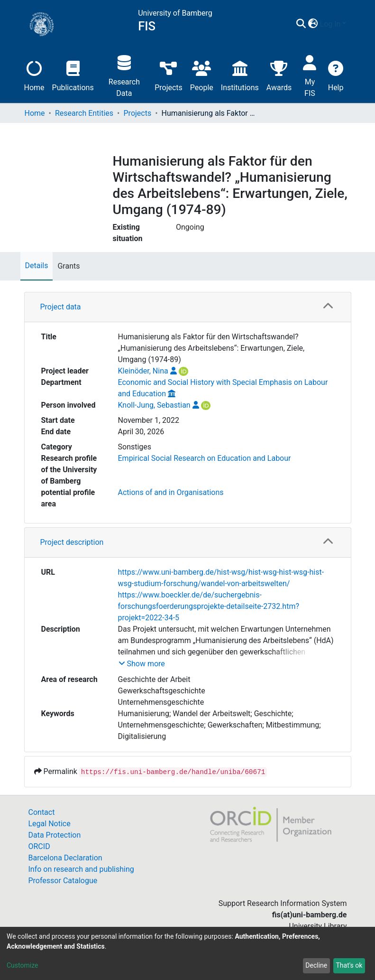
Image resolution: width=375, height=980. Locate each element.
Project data (61, 307)
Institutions (240, 75)
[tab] (188, 307)
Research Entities (84, 113)
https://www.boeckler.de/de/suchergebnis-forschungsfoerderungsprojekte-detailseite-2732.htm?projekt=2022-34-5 (209, 606)
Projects (169, 75)
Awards (279, 75)
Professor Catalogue (63, 881)
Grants (69, 266)
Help (336, 75)
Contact (42, 812)
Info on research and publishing (81, 869)
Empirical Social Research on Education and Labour (205, 458)
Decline (316, 965)
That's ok (349, 965)
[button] (313, 24)
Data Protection (55, 835)
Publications (73, 75)
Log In (330, 24)
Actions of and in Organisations (171, 492)
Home (34, 75)
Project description (72, 542)
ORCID (39, 846)
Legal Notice (50, 824)
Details (37, 266)
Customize (22, 965)
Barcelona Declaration (65, 858)
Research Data (124, 75)
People (202, 75)
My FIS (310, 75)
